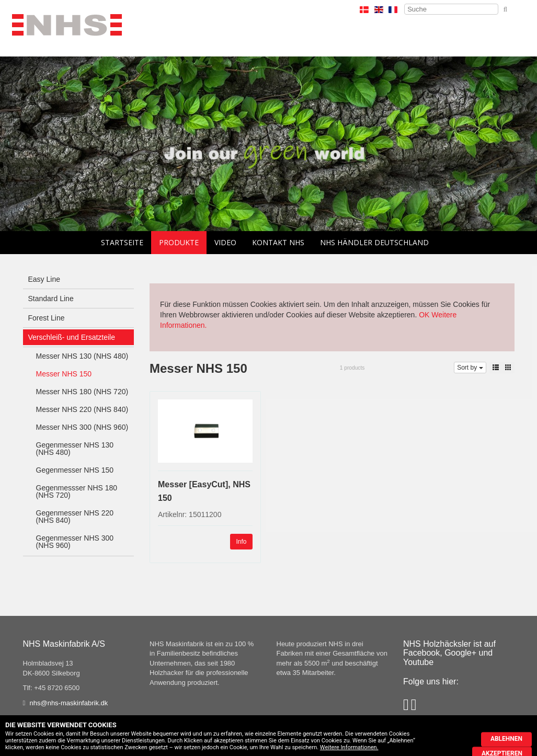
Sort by (470, 368)
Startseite (122, 242)
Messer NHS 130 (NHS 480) (82, 356)
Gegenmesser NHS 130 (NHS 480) (75, 449)
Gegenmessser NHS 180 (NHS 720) (77, 491)
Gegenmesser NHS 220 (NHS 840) (75, 517)
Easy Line (44, 279)
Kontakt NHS (278, 242)
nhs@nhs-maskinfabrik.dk (69, 703)
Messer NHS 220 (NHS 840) (82, 409)
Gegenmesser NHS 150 (75, 470)
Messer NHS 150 (64, 374)
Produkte (179, 242)
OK (424, 315)
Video (225, 242)
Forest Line (47, 318)
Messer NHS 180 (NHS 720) (82, 392)
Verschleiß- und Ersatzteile (72, 337)
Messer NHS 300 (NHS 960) (82, 427)
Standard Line (51, 299)
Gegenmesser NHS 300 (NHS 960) (75, 542)
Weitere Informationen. (349, 747)
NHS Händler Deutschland (374, 242)
